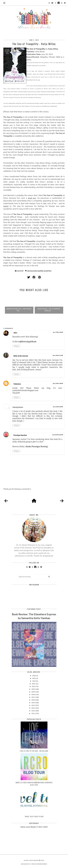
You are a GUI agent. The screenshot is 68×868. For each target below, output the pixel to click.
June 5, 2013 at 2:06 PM (58, 407)
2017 (33, 697)
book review (30, 271)
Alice (15, 333)
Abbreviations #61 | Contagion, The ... (19, 310)
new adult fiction (47, 271)
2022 (34, 684)
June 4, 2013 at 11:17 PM (58, 355)
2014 (33, 705)
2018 (33, 694)
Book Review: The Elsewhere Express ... (49, 310)
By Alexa (35, 271)
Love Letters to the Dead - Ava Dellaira (34, 751)
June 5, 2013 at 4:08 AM (58, 383)
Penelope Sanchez (20, 435)
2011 (33, 713)
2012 (33, 711)
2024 (34, 678)
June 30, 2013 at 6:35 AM (58, 435)
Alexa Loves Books (31, 860)
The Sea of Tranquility (36, 49)
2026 (34, 676)
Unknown (17, 384)
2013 (33, 708)
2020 (33, 689)
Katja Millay (40, 271)
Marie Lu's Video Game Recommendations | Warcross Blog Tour (34, 784)
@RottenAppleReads (28, 342)
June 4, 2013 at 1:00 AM (58, 332)
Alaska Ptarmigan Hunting (37, 446)
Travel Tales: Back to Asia (34, 816)
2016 (33, 700)
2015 (33, 703)
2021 (34, 686)
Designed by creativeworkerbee (34, 864)
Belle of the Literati (21, 356)
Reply (16, 346)
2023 (34, 681)
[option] (19, 304)
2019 (33, 692)
